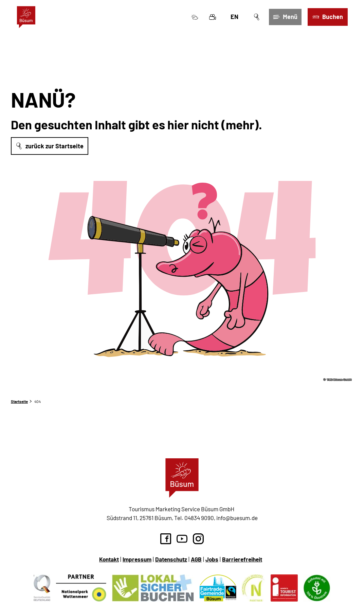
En (234, 17)
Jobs (212, 559)
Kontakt (109, 559)
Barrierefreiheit (242, 559)
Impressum (137, 559)
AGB (196, 559)
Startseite (19, 401)
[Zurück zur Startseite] (26, 17)
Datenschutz (171, 559)
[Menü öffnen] (285, 17)
